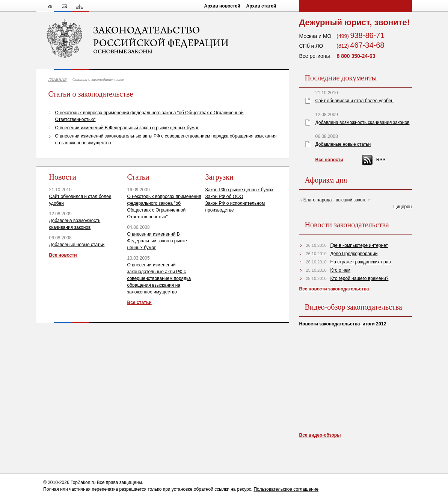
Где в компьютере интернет (359, 245)
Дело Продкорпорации (354, 254)
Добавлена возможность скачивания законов (363, 122)
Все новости (63, 255)
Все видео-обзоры (320, 435)
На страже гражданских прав (361, 262)
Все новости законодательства (334, 289)
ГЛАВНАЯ (58, 79)
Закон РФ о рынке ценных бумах (240, 190)
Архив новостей (222, 6)
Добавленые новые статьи (77, 245)
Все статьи (140, 302)
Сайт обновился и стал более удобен (354, 101)
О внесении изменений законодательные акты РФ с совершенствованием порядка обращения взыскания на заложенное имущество (159, 278)
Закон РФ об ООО (224, 197)
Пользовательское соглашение (286, 489)
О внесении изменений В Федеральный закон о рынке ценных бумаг (127, 128)
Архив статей (261, 6)
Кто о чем (341, 270)
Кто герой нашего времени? (360, 278)
